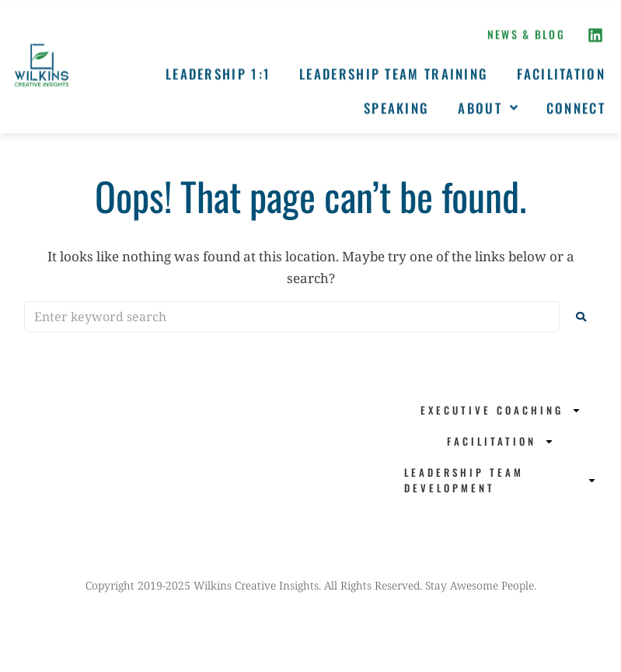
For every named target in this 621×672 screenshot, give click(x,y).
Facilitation (501, 441)
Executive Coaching (501, 410)
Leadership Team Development (501, 480)
